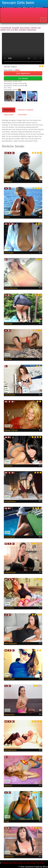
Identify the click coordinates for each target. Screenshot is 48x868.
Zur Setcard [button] (23, 78)
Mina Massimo (10, 643)
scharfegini (9, 253)
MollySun (8, 181)
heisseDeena (10, 501)
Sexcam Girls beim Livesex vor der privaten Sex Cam (23, 863)
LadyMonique (10, 572)
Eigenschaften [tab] (9, 115)
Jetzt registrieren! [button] (23, 73)
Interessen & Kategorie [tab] (25, 110)
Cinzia (7, 217)
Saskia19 (8, 466)
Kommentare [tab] (22, 115)
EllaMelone (9, 857)
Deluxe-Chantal (11, 430)
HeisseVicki (9, 714)
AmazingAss (10, 537)
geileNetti (8, 324)
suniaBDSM (9, 679)
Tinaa (7, 821)
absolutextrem (10, 750)
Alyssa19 (8, 786)
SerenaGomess (11, 288)
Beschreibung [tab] (9, 110)
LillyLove (8, 359)
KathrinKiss (9, 608)
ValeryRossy (10, 395)
